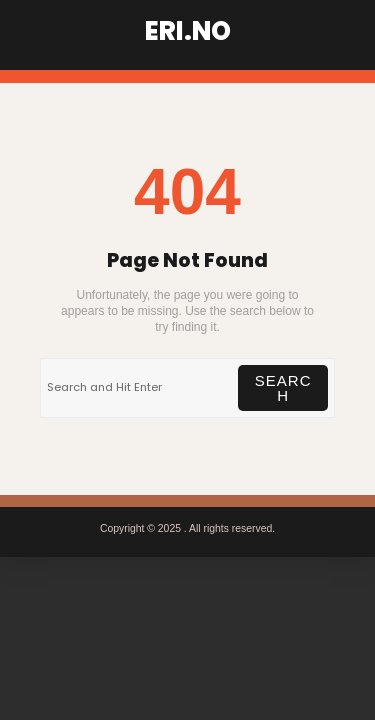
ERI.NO (188, 31)
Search (283, 388)
